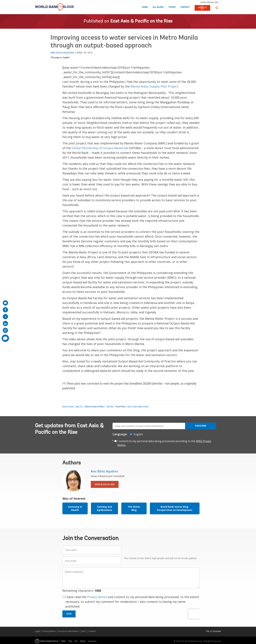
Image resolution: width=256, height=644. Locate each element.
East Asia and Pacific (138, 407)
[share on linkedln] (5, 323)
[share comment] (5, 338)
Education (68, 407)
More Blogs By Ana (105, 484)
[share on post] (5, 317)
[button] (217, 8)
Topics (172, 7)
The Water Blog (134, 508)
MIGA (83, 641)
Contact (185, 7)
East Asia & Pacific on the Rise (141, 21)
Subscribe (201, 426)
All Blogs (158, 7)
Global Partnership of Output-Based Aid (100, 148)
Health (79, 407)
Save (69, 614)
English (66, 57)
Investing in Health (75, 508)
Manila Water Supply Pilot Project (154, 86)
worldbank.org (209, 2)
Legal (37, 631)
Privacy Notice (97, 597)
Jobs (84, 631)
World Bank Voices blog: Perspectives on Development (175, 508)
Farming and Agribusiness (104, 508)
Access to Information (69, 631)
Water (110, 407)
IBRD (63, 641)
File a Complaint (214, 631)
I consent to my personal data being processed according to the (164, 443)
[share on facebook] (5, 310)
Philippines (120, 407)
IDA (70, 641)
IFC (76, 641)
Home (145, 7)
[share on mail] (5, 303)
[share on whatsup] (5, 330)
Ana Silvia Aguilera (62, 53)
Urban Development (95, 407)
